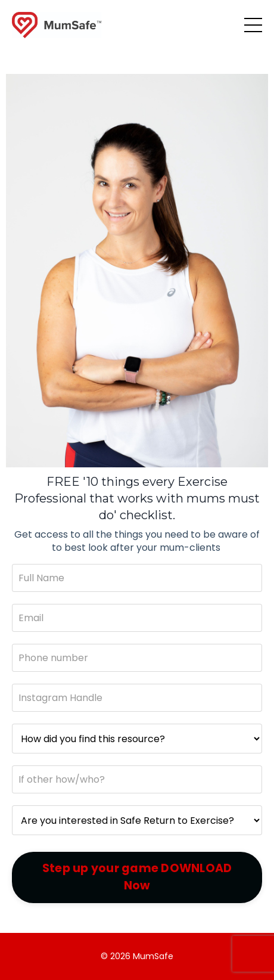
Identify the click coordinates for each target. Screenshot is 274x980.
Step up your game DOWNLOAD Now (137, 877)
